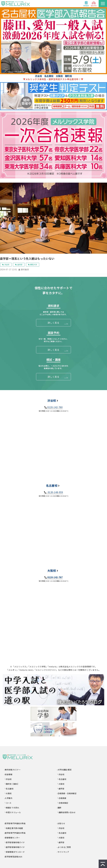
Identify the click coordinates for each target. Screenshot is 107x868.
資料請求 (86, 6)
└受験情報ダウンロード (14, 852)
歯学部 (20, 265)
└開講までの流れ (12, 808)
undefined (8, 41)
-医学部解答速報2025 (13, 857)
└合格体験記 (63, 803)
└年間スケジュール (13, 812)
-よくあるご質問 (64, 847)
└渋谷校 (8, 779)
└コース (8, 803)
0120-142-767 (55, 577)
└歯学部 (61, 789)
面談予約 (94, 6)
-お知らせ (61, 823)
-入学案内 (8, 798)
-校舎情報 (8, 774)
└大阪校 (8, 793)
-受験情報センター (12, 838)
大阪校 (59, 76)
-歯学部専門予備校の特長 (15, 833)
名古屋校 (49, 76)
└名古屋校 (9, 789)
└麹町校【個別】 (12, 784)
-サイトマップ (63, 852)
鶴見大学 (34, 265)
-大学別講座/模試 (64, 770)
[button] (103, 4)
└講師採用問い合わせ (66, 812)
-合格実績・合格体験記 (67, 793)
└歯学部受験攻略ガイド (14, 847)
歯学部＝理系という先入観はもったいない (27, 259)
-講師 (59, 808)
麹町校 (69, 76)
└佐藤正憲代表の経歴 (14, 828)
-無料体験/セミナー (12, 770)
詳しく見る (53, 323)
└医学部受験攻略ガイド (14, 842)
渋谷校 (38, 76)
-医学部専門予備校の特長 (15, 823)
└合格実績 (62, 798)
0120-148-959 (55, 492)
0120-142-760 (55, 407)
